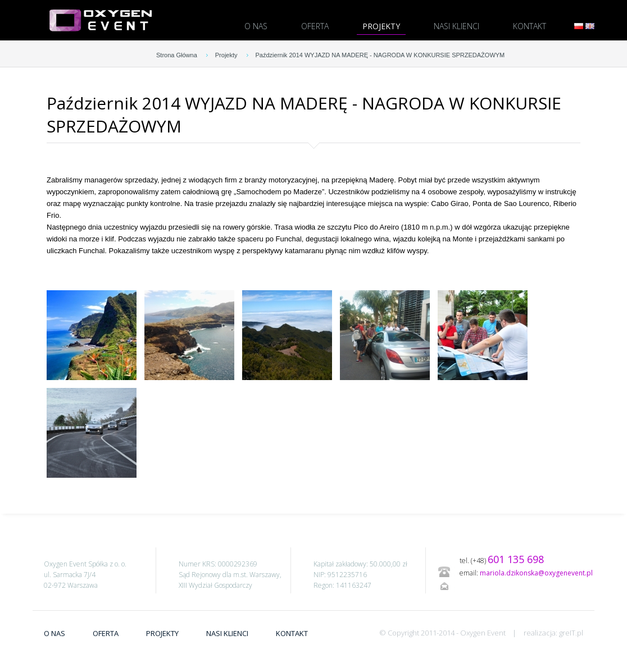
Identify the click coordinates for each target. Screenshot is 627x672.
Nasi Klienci (456, 26)
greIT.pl (571, 633)
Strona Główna (177, 55)
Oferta (315, 26)
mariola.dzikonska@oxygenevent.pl (536, 573)
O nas (256, 26)
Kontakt (530, 26)
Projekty (381, 26)
